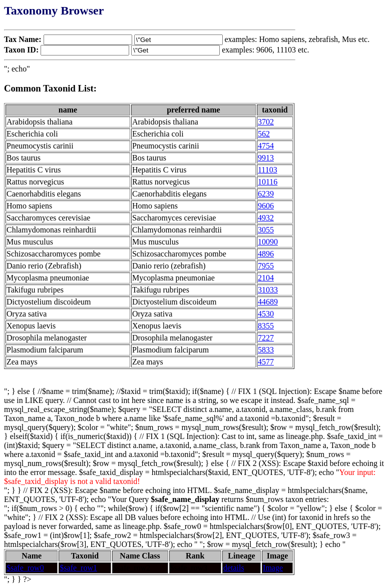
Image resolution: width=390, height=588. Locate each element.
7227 (266, 338)
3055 (266, 230)
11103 (268, 170)
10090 (268, 242)
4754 (266, 146)
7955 (266, 266)
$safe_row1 (78, 568)
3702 (266, 122)
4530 (266, 314)
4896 (266, 254)
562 (264, 134)
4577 (266, 362)
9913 (266, 158)
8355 (266, 326)
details (234, 568)
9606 (266, 206)
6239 (266, 194)
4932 (266, 218)
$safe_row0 (25, 568)
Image (273, 568)
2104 (266, 278)
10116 (268, 182)
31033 (268, 290)
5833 (266, 350)
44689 (268, 302)
